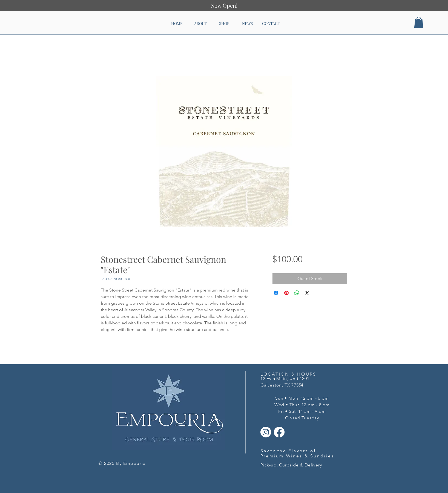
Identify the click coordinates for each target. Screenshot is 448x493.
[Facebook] (279, 432)
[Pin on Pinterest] (286, 293)
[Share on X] (307, 293)
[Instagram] (266, 432)
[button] (419, 22)
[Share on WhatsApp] (297, 293)
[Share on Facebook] (276, 293)
